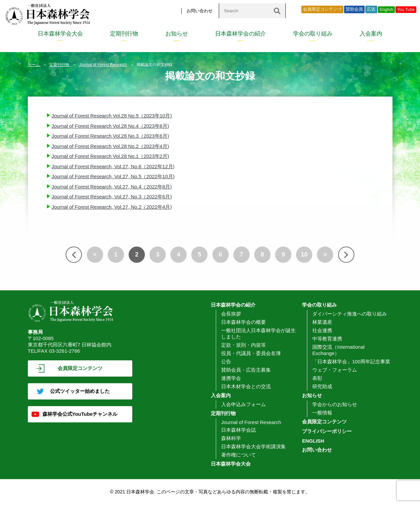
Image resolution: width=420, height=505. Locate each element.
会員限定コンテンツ (322, 9)
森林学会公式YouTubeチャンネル (80, 414)
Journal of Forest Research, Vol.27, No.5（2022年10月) (113, 176)
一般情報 (322, 413)
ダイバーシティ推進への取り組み (350, 314)
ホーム (34, 65)
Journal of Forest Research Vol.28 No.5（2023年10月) (112, 116)
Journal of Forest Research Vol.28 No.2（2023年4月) (110, 146)
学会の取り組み (313, 34)
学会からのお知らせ (335, 404)
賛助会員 (354, 9)
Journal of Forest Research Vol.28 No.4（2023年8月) (110, 126)
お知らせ (177, 34)
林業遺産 (322, 322)
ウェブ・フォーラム (335, 370)
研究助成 (322, 386)
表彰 (317, 378)
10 (304, 254)
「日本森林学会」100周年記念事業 (351, 361)
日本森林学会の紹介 (240, 34)
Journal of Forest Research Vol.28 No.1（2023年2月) (110, 156)
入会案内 (371, 34)
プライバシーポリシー (327, 431)
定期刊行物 (124, 34)
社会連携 (322, 330)
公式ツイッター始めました (80, 391)
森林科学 (231, 438)
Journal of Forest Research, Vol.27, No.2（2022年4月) (112, 207)
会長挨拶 (231, 314)
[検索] (277, 11)
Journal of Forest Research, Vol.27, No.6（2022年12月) (113, 166)
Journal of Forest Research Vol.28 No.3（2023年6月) (110, 136)
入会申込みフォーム (243, 404)
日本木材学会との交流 (246, 386)
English (386, 10)
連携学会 (231, 378)
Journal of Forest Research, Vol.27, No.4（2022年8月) (112, 187)
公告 (226, 361)
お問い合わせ (200, 11)
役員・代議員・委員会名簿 (251, 353)
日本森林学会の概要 (243, 322)
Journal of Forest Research (103, 65)
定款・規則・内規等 (243, 345)
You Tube (406, 10)
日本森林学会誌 (239, 430)
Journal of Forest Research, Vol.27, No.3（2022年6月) (112, 197)
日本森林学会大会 (60, 34)
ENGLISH (313, 441)
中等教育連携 (327, 339)
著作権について (239, 455)
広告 (371, 9)
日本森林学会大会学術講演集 (253, 446)
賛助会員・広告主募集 (246, 370)
